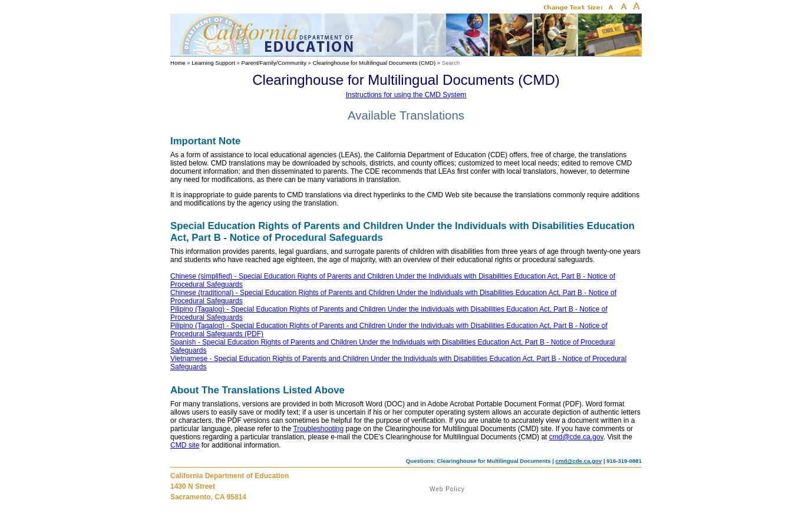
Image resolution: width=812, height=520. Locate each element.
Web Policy (447, 489)
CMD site (185, 445)
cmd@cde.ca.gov (576, 437)
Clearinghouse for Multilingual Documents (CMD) (374, 63)
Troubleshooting (319, 429)
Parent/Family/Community (274, 63)
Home (178, 63)
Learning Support (213, 63)
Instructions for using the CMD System (406, 95)
